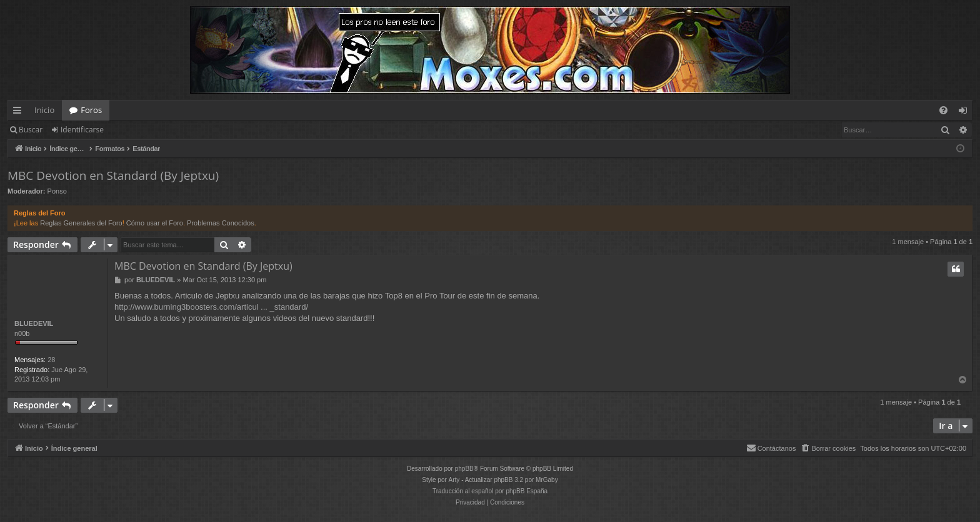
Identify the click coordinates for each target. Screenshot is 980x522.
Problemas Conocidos (221, 223)
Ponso (57, 191)
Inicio (44, 110)
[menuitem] (943, 110)
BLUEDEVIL (34, 323)
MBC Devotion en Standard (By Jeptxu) (113, 175)
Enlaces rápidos (20, 112)
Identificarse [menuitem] (966, 112)
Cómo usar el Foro (155, 223)
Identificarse (82, 130)
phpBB (464, 469)
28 (51, 360)
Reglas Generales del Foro (81, 223)
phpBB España (527, 491)
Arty (454, 480)
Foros (91, 110)
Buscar (31, 130)
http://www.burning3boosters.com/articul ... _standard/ (211, 307)
